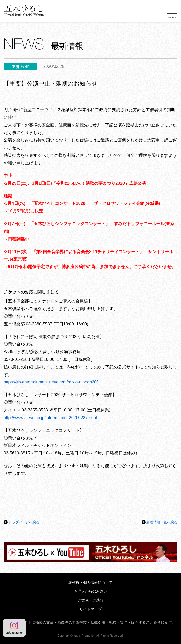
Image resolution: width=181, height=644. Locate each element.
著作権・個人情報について (91, 583)
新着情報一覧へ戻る (162, 522)
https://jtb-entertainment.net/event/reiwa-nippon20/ (51, 382)
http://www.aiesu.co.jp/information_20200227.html (50, 418)
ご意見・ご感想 (91, 600)
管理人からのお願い (91, 591)
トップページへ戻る (24, 522)
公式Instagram (15, 628)
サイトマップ (91, 609)
